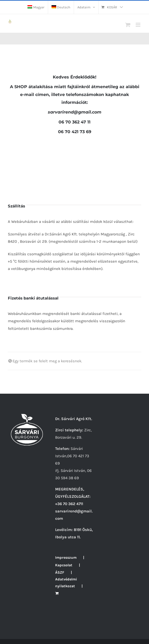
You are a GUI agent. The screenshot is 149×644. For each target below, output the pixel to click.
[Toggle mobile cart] (128, 25)
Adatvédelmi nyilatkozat (66, 583)
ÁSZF (60, 572)
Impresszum (66, 558)
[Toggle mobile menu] (138, 25)
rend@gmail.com (75, 112)
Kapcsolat (64, 565)
